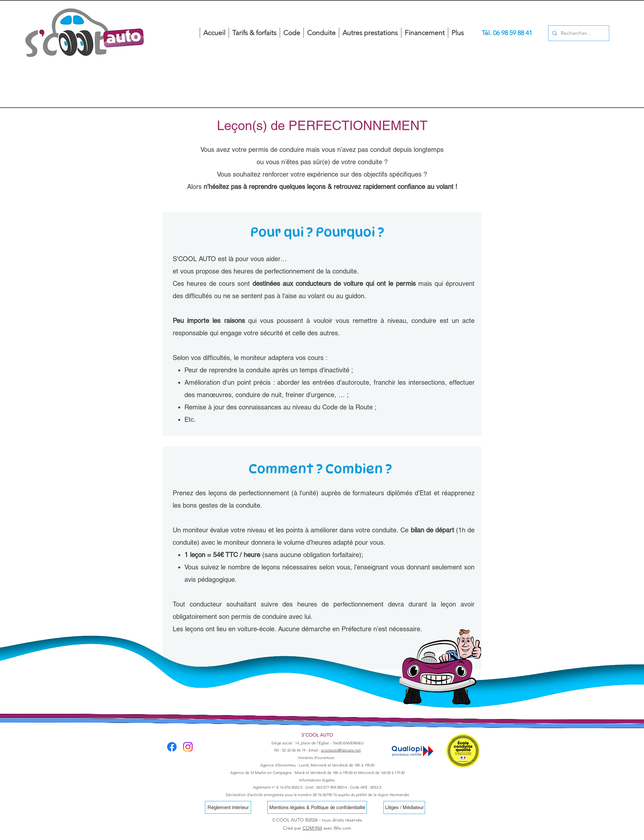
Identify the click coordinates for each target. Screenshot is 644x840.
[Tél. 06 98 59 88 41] (507, 33)
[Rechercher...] (578, 33)
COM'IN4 (312, 828)
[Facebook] (172, 747)
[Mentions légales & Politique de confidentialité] (317, 807)
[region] (85, 57)
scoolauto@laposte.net (341, 750)
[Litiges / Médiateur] (404, 807)
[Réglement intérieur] (228, 807)
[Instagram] (188, 747)
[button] (370, 33)
